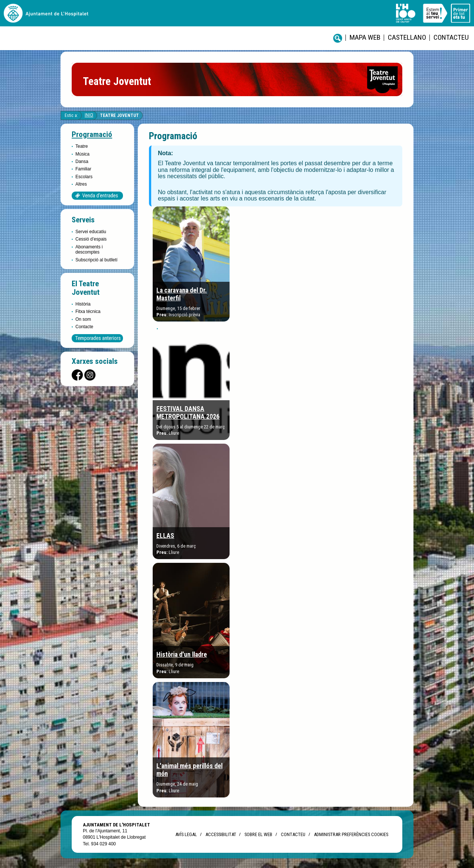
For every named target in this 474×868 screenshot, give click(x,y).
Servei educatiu (91, 232)
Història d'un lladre (182, 655)
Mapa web (365, 37)
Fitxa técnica (88, 311)
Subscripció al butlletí (96, 260)
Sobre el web (258, 834)
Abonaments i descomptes (89, 249)
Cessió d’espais (91, 239)
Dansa (82, 161)
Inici (89, 115)
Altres (81, 184)
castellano (407, 37)
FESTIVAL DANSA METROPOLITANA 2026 (188, 413)
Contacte (84, 327)
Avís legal (186, 834)
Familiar (83, 169)
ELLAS (165, 536)
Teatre (82, 146)
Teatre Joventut (119, 115)
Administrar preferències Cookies (351, 834)
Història (83, 304)
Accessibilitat (221, 834)
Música (82, 154)
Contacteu (451, 37)
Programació (92, 134)
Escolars (84, 177)
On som (83, 319)
